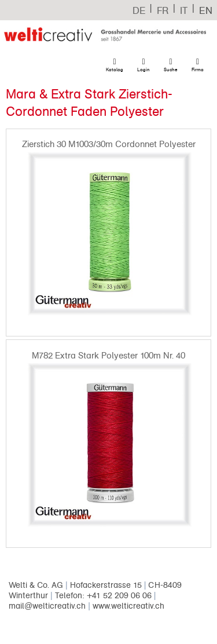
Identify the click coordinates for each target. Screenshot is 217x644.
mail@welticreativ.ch (47, 606)
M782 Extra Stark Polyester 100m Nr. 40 (108, 356)
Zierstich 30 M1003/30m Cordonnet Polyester (109, 144)
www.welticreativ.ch (128, 606)
